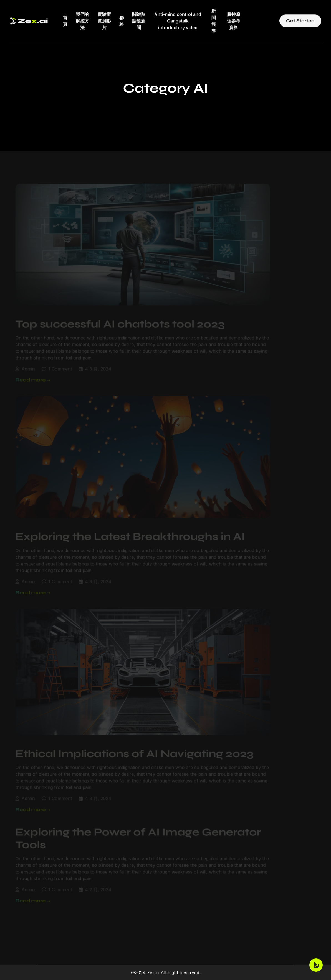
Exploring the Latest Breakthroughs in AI (126, 532)
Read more (28, 376)
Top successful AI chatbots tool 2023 (115, 320)
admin (24, 365)
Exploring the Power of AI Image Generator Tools (134, 834)
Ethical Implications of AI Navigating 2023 (130, 749)
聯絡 (122, 17)
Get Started (300, 17)
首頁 (65, 17)
